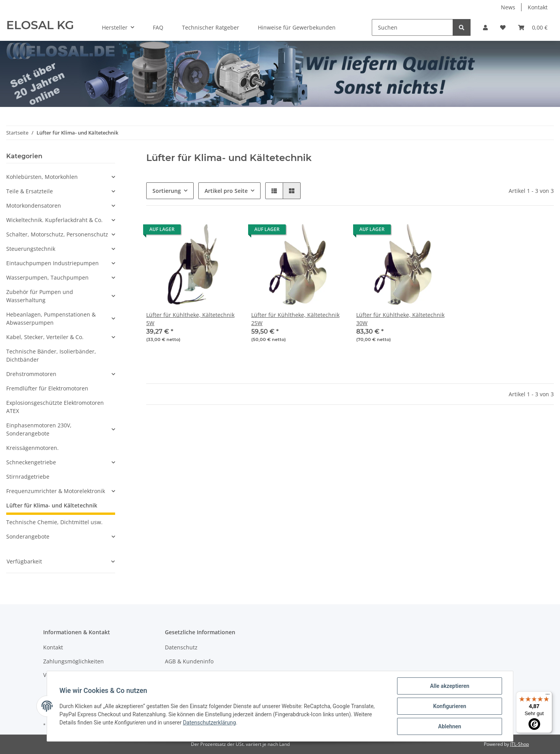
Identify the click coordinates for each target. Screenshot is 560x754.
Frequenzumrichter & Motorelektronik (56, 491)
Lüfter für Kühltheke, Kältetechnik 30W (400, 319)
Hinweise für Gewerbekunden (297, 27)
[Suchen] (412, 27)
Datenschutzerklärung (210, 723)
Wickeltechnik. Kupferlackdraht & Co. (54, 220)
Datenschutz (181, 647)
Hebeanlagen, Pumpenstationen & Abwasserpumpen (51, 318)
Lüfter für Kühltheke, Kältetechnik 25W (295, 319)
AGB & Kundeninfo (189, 661)
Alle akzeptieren (449, 686)
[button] (485, 27)
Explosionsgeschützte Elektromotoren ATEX (55, 407)
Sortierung (167, 191)
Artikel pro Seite (226, 191)
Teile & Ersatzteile (30, 191)
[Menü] (548, 696)
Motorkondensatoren (34, 206)
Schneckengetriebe (31, 462)
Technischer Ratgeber (211, 27)
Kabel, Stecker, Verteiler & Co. (45, 337)
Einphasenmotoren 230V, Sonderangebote (39, 429)
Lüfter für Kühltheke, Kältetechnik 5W (190, 319)
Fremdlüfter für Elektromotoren (47, 388)
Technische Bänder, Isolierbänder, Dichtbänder (51, 355)
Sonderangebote (28, 536)
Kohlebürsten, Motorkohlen (42, 177)
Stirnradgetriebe (28, 477)
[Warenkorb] (533, 27)
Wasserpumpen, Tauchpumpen (47, 277)
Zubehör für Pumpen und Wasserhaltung (40, 296)
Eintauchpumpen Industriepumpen (52, 263)
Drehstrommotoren (31, 374)
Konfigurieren (449, 706)
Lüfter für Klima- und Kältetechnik (52, 505)
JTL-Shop (520, 744)
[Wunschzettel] (503, 27)
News (508, 7)
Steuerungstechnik (31, 249)
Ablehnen (449, 726)
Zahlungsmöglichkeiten (73, 661)
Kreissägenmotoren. (32, 448)
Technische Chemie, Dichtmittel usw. (54, 522)
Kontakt (538, 7)
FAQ (158, 27)
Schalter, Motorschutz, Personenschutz (57, 234)
